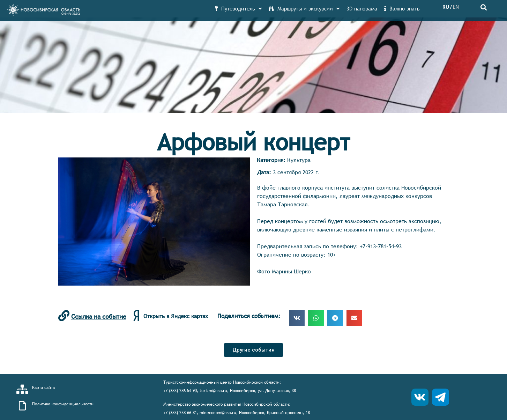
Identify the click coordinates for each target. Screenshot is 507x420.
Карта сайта (43, 388)
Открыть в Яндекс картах (176, 316)
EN (456, 7)
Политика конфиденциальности (63, 404)
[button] (253, 350)
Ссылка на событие (99, 316)
